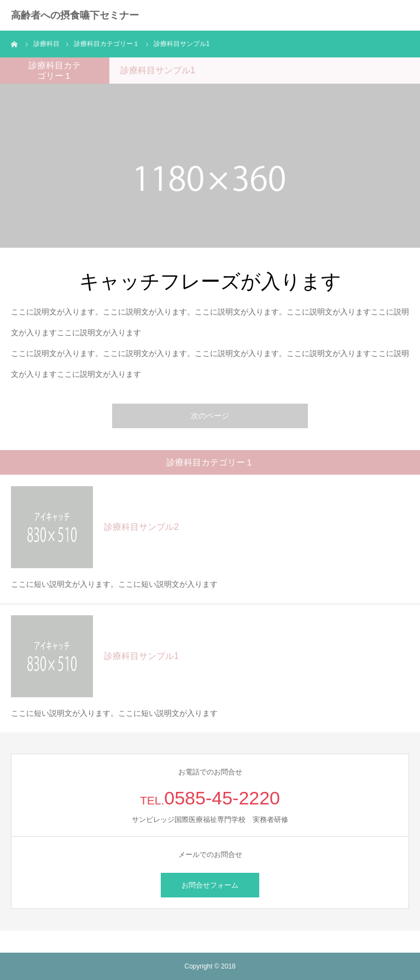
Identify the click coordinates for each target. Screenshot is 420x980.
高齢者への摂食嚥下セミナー (75, 15)
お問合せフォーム (210, 885)
